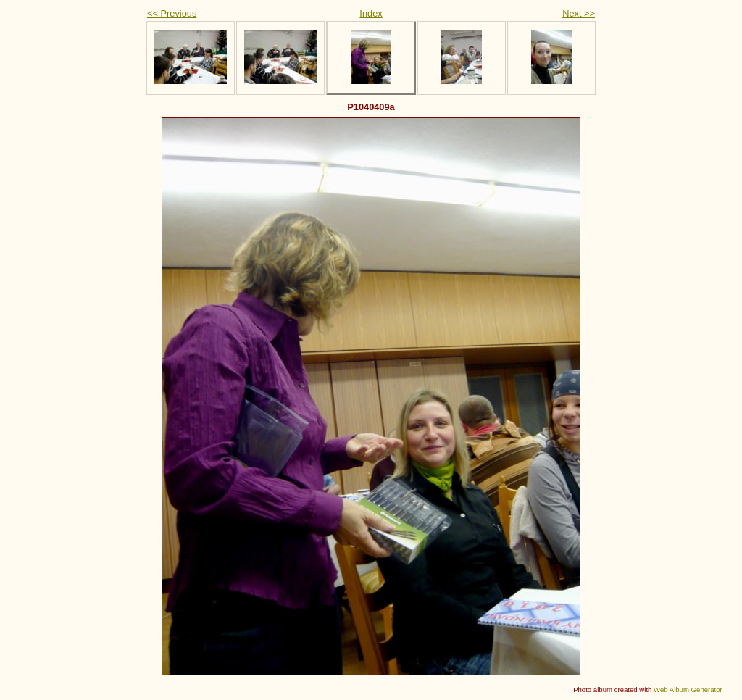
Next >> (579, 13)
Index (371, 13)
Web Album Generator (688, 689)
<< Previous (172, 13)
